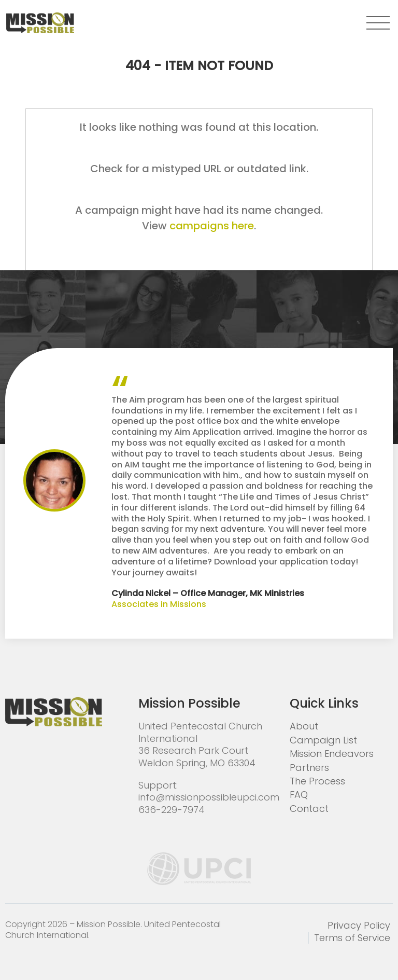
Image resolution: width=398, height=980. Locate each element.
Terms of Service (352, 938)
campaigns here (212, 226)
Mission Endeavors (332, 754)
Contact (309, 809)
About (304, 726)
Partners (309, 768)
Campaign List (323, 740)
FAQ (299, 795)
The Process (317, 781)
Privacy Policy (359, 925)
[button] (378, 23)
